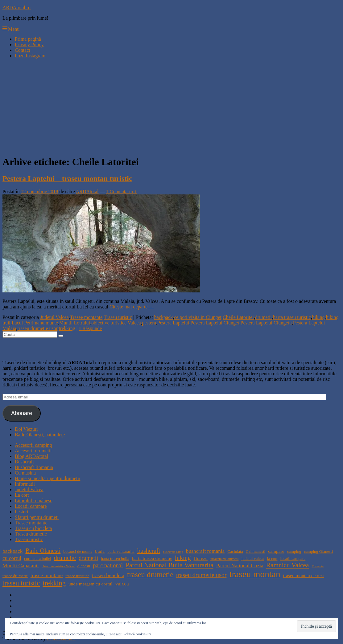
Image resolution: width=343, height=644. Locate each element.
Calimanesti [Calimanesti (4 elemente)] (256, 551)
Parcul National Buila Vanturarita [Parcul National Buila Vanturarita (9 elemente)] (169, 565)
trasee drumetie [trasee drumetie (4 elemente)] (15, 576)
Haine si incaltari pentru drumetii (48, 478)
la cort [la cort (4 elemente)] (272, 558)
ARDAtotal (87, 192)
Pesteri (22, 512)
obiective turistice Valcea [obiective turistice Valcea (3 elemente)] (58, 566)
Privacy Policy (29, 45)
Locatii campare (31, 506)
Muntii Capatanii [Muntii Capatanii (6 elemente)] (21, 566)
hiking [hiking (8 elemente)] (183, 558)
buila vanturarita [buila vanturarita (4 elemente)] (121, 551)
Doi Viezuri (26, 429)
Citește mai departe (132, 307)
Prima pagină (28, 39)
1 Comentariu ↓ (122, 192)
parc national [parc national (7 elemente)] (108, 565)
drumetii (263, 317)
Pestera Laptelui (173, 323)
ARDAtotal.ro (17, 8)
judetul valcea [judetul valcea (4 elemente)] (253, 558)
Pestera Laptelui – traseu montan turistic (67, 178)
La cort (22, 495)
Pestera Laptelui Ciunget (215, 323)
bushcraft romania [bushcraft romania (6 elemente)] (205, 551)
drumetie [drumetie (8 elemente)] (65, 558)
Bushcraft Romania (34, 467)
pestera (149, 323)
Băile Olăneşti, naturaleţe (40, 435)
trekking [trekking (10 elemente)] (54, 583)
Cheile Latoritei (238, 317)
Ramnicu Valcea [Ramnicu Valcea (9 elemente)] (288, 565)
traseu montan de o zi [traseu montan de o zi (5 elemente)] (304, 575)
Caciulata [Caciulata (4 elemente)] (235, 551)
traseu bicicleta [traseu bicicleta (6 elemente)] (108, 575)
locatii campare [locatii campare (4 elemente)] (293, 558)
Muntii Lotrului (75, 323)
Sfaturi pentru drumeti (37, 517)
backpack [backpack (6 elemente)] (12, 551)
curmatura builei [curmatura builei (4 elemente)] (38, 558)
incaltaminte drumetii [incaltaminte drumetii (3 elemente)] (224, 559)
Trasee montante (86, 317)
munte (52, 323)
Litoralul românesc (33, 501)
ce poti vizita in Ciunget (198, 317)
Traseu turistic (118, 317)
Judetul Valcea (54, 317)
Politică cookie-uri (137, 634)
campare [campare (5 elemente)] (276, 551)
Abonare (22, 413)
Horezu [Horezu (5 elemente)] (200, 558)
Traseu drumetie (31, 534)
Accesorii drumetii (33, 451)
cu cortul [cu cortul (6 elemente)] (12, 558)
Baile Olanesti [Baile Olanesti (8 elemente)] (43, 551)
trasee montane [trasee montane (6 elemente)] (47, 575)
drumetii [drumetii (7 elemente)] (88, 558)
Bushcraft (24, 462)
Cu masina (25, 473)
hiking (318, 317)
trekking (67, 328)
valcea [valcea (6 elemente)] (122, 584)
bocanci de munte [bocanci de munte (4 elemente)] (78, 551)
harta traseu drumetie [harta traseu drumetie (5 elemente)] (152, 558)
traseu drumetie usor (37, 328)
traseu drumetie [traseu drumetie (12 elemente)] (150, 575)
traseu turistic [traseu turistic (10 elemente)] (21, 583)
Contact (23, 50)
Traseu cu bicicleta (33, 528)
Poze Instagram (30, 56)
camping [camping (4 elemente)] (294, 551)
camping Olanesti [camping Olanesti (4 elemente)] (319, 551)
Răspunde (90, 328)
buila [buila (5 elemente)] (100, 551)
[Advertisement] (171, 107)
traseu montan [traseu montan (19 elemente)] (255, 574)
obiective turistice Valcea (116, 323)
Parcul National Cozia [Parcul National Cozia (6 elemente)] (240, 566)
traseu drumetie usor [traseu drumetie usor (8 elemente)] (201, 575)
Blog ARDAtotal (31, 456)
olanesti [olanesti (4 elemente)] (84, 566)
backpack (163, 317)
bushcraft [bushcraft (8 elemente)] (149, 551)
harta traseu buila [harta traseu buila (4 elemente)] (115, 558)
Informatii (25, 484)
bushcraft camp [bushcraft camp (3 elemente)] (173, 552)
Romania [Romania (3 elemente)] (318, 566)
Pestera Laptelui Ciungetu (266, 323)
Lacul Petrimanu (28, 323)
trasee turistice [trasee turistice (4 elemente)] (77, 576)
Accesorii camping (33, 445)
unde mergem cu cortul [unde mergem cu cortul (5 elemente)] (91, 584)
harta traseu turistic (292, 317)
